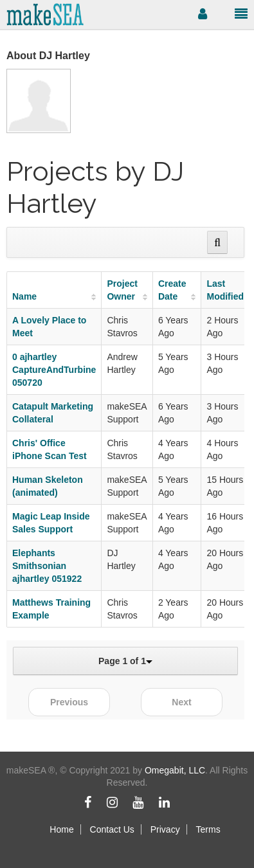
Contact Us (112, 829)
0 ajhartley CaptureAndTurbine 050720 (54, 370)
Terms (208, 829)
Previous (69, 702)
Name (24, 296)
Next (181, 702)
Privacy (165, 829)
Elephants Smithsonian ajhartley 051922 (47, 566)
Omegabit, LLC (175, 770)
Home (61, 829)
